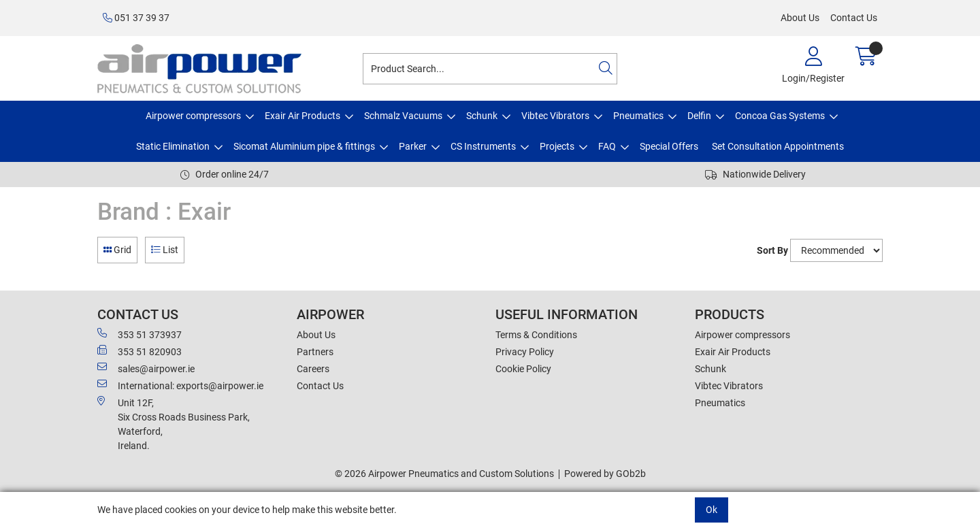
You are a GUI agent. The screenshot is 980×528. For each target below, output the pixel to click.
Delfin (699, 116)
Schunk (482, 116)
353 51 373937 (140, 334)
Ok (712, 510)
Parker (413, 146)
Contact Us (854, 18)
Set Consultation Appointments (778, 146)
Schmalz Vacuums (403, 116)
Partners (315, 352)
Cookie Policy (523, 369)
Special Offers (669, 146)
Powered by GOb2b (605, 474)
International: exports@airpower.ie (180, 385)
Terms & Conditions (536, 335)
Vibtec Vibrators (555, 116)
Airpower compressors (193, 116)
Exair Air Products (303, 116)
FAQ (607, 146)
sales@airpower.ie (146, 368)
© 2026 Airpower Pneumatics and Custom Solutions (444, 474)
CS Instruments (483, 146)
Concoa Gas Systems (780, 116)
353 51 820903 (140, 351)
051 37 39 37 (136, 18)
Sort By (772, 250)
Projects (557, 146)
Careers (313, 369)
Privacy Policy (525, 352)
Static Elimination (173, 146)
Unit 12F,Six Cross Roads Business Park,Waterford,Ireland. (174, 424)
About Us (800, 18)
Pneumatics (638, 116)
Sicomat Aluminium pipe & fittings (304, 146)
